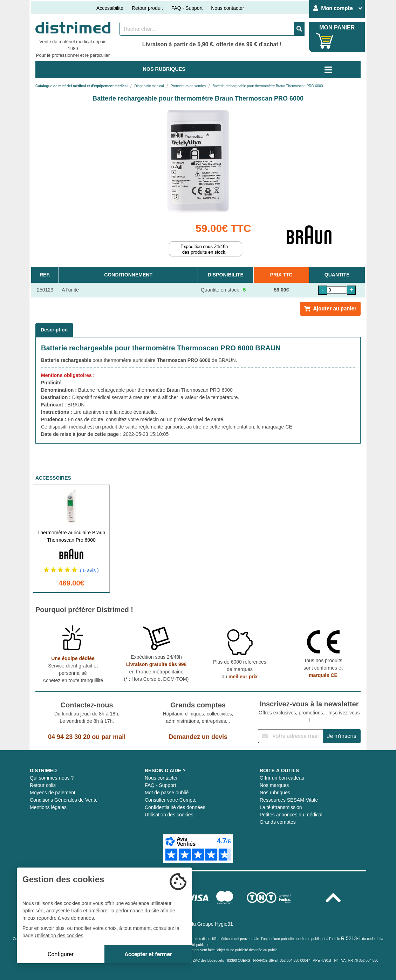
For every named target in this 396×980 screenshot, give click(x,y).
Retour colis (43, 785)
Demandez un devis (198, 737)
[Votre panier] (325, 41)
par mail (113, 737)
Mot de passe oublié (167, 793)
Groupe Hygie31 (215, 924)
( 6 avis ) (89, 570)
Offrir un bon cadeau (282, 778)
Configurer (61, 954)
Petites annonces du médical (291, 815)
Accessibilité (110, 8)
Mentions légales (48, 807)
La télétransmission (281, 807)
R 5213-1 (351, 938)
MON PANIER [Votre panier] (337, 28)
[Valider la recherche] (299, 29)
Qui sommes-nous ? (52, 778)
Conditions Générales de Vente (64, 800)
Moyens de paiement (53, 793)
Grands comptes (278, 822)
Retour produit (147, 8)
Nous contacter (227, 8)
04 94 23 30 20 (69, 737)
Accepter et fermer (148, 954)
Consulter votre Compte (171, 800)
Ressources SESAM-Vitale (289, 800)
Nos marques (274, 785)
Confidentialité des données (175, 807)
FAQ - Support (187, 8)
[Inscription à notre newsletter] (291, 736)
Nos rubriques (275, 793)
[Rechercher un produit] (207, 29)
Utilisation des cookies (169, 815)
